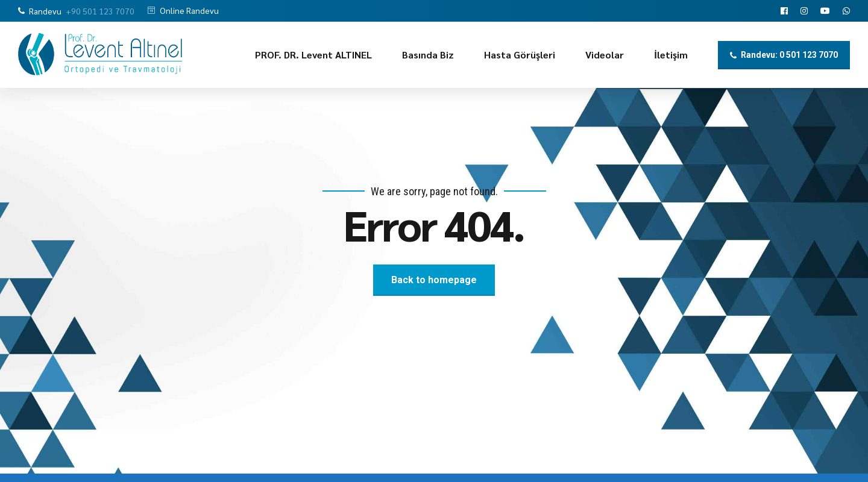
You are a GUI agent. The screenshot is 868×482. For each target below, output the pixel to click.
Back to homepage (434, 280)
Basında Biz (428, 55)
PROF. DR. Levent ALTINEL (313, 55)
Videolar (605, 55)
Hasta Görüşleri (520, 55)
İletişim (671, 55)
